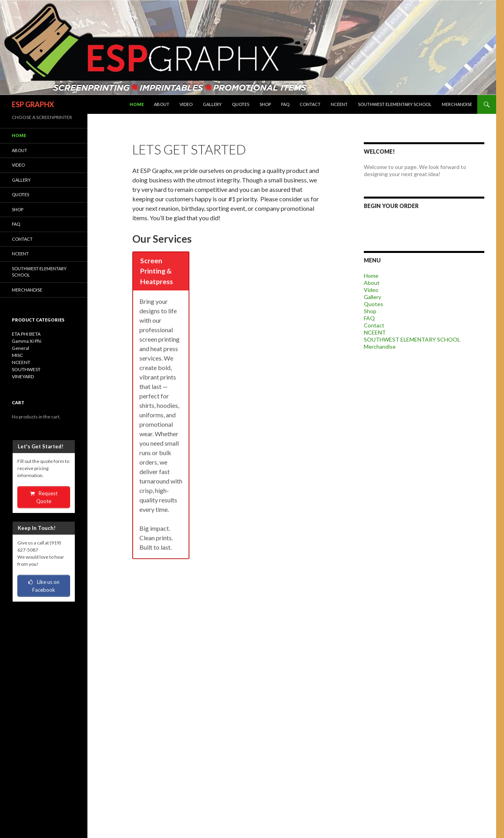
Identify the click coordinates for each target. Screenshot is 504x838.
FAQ (285, 104)
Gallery (212, 104)
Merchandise (457, 104)
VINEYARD (23, 376)
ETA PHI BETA (26, 334)
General (20, 348)
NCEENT (339, 104)
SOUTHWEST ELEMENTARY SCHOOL (395, 104)
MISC (17, 355)
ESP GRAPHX (33, 104)
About (162, 104)
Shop (265, 104)
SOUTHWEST (26, 369)
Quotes (241, 104)
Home (137, 104)
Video (186, 104)
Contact (310, 104)
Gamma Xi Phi (27, 341)
